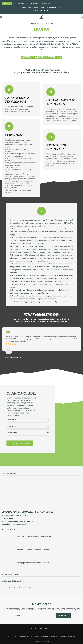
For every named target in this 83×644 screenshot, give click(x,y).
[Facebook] (35, 11)
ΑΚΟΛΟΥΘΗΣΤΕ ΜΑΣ (12, 581)
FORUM (42, 7)
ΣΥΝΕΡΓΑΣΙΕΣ (27, 7)
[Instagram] (38, 11)
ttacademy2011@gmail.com (14, 524)
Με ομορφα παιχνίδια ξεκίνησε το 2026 (33, 563)
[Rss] (30, 587)
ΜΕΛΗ (36, 7)
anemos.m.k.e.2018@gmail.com (21, 521)
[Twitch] (47, 11)
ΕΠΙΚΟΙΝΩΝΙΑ (52, 7)
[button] (41, 57)
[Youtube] (44, 11)
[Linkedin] (41, 11)
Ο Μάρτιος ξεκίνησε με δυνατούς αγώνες (34, 550)
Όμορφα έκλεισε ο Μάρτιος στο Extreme (34, 3)
